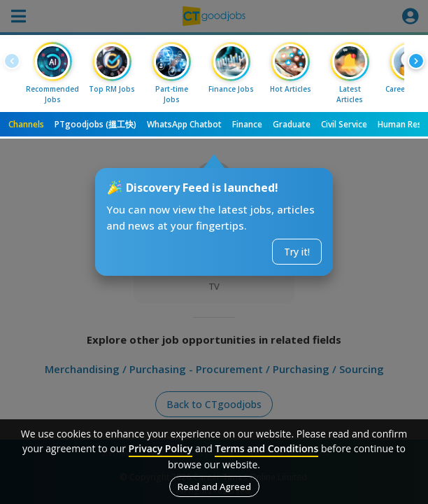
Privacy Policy (161, 448)
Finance (247, 124)
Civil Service (344, 124)
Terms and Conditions (266, 448)
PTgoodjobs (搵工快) (95, 124)
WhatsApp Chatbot (184, 124)
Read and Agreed (214, 486)
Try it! (297, 252)
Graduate (292, 124)
